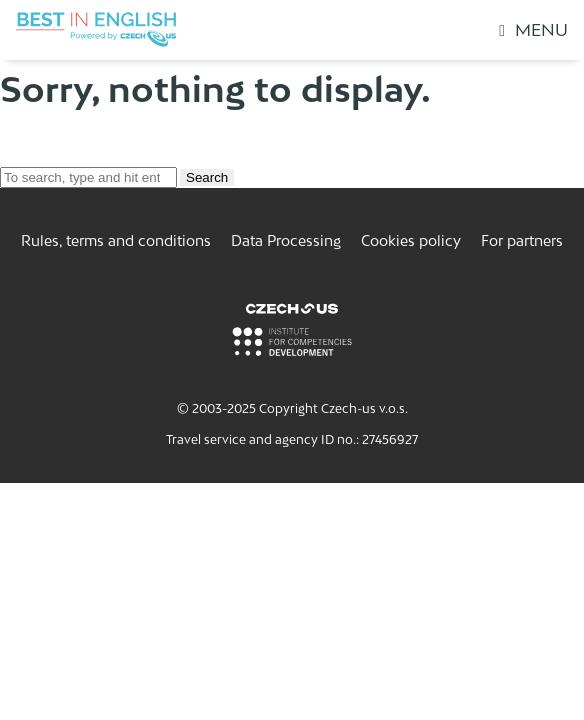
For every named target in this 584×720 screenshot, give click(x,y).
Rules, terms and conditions (116, 240)
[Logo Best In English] (96, 30)
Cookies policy (411, 240)
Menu (533, 30)
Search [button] (207, 177)
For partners (522, 240)
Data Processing (286, 240)
